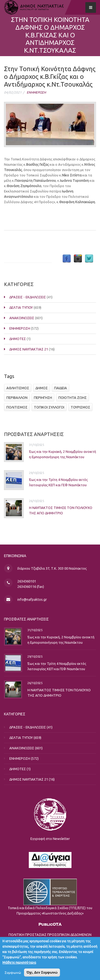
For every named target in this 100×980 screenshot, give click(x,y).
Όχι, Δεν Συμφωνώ (42, 975)
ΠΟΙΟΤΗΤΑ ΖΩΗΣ (73, 398)
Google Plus (78, 259)
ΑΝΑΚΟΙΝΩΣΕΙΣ (22, 318)
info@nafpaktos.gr (32, 599)
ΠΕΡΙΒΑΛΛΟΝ (17, 398)
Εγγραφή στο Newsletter (50, 839)
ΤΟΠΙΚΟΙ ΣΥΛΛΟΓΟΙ (49, 407)
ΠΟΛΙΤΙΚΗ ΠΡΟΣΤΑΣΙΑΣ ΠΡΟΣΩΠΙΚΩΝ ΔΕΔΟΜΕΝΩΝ (50, 935)
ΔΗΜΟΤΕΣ (18, 339)
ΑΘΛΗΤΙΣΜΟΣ (18, 388)
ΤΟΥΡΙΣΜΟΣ (80, 407)
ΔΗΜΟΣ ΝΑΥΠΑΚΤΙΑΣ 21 (29, 349)
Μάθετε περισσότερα (19, 965)
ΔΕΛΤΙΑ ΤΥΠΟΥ (21, 307)
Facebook (67, 259)
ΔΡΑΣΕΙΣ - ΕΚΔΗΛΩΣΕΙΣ (28, 297)
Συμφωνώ (13, 975)
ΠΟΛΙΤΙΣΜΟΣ (17, 407)
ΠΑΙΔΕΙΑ (61, 388)
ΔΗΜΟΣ (42, 388)
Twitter (89, 259)
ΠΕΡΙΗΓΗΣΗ (43, 398)
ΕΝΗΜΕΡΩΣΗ (36, 92)
